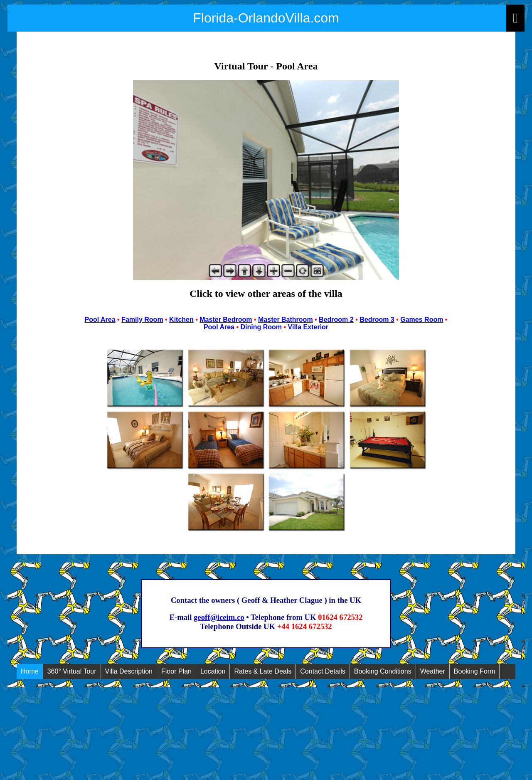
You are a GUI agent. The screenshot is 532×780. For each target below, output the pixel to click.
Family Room (142, 320)
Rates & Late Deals (263, 671)
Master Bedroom (226, 320)
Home (30, 671)
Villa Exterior (308, 327)
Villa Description (129, 671)
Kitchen (181, 320)
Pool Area (100, 320)
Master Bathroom (286, 320)
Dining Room (261, 327)
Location (213, 671)
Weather (433, 671)
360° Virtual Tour (72, 671)
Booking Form (475, 671)
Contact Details (323, 671)
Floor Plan (176, 671)
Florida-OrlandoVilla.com (266, 18)
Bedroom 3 (377, 320)
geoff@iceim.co (219, 617)
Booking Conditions (383, 671)
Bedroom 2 (336, 320)
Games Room (422, 320)
